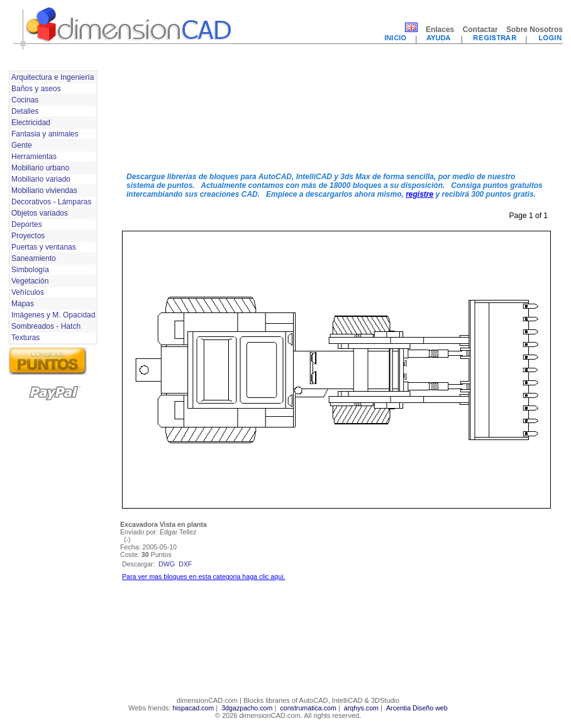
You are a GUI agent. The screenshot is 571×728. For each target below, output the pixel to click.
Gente (22, 145)
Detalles (25, 111)
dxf (185, 564)
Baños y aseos (36, 89)
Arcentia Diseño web (417, 708)
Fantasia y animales (45, 134)
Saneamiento (34, 258)
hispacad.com (193, 708)
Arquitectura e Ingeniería (53, 77)
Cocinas (25, 100)
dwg (167, 564)
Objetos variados (40, 213)
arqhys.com (361, 708)
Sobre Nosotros (535, 30)
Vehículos (28, 292)
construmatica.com (308, 708)
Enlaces (440, 30)
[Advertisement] (174, 115)
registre (419, 194)
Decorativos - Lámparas (51, 202)
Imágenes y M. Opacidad (53, 315)
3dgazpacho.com (247, 708)
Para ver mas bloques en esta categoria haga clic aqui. (203, 576)
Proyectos (28, 236)
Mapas (23, 304)
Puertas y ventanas (44, 247)
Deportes (27, 224)
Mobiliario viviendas (44, 190)
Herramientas (34, 157)
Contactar (480, 30)
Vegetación (30, 281)
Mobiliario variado (41, 179)
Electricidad (31, 123)
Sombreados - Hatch (46, 326)
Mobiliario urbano (40, 168)
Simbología (30, 270)
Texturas (25, 338)
